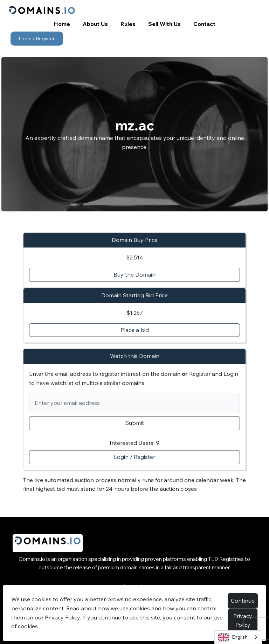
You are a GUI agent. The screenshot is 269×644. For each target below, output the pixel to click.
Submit (135, 423)
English (233, 637)
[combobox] (238, 637)
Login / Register (37, 39)
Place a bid (135, 330)
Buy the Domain (134, 274)
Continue (243, 601)
